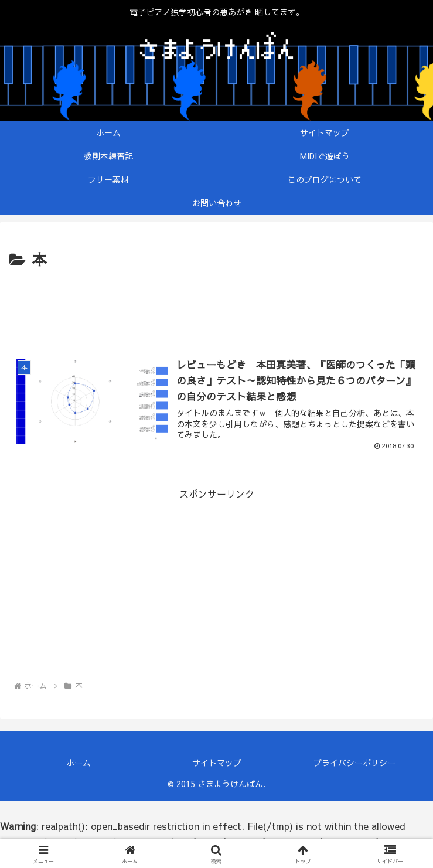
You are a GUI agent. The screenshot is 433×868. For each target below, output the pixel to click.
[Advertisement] (216, 308)
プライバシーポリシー (354, 763)
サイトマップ (217, 763)
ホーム (79, 763)
